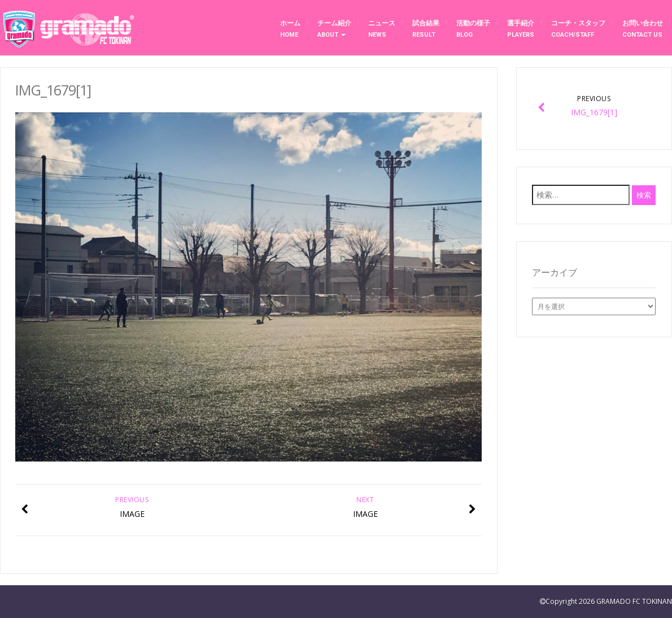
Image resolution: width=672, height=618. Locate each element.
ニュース (382, 29)
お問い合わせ (643, 29)
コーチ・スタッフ (578, 29)
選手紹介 (521, 29)
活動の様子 (473, 29)
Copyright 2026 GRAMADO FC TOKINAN (609, 601)
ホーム (290, 29)
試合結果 (426, 29)
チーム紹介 (334, 29)
